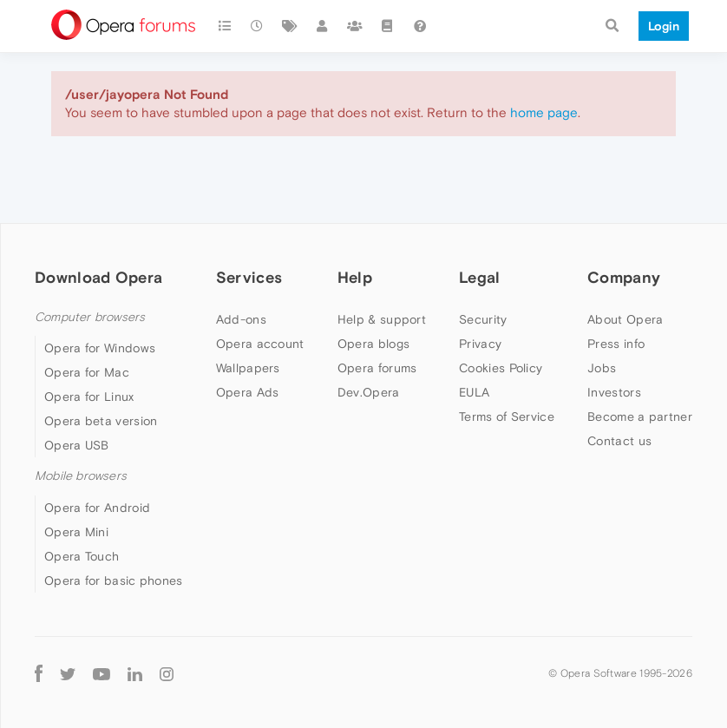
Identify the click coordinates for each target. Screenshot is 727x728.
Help (355, 277)
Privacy (480, 344)
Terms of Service (507, 416)
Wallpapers (248, 368)
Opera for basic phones (114, 580)
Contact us (619, 441)
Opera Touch (82, 556)
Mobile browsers (81, 476)
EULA (474, 392)
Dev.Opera (369, 392)
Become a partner (640, 416)
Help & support (382, 319)
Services (249, 277)
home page (544, 112)
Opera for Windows (100, 348)
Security (483, 319)
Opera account (260, 344)
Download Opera (98, 277)
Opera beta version (101, 421)
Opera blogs (373, 344)
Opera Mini (76, 532)
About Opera (625, 319)
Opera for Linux (89, 397)
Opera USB (77, 445)
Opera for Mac (87, 372)
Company (624, 277)
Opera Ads (248, 392)
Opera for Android (97, 508)
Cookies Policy (501, 368)
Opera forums (377, 368)
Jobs (602, 368)
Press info (616, 344)
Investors (614, 392)
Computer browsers (90, 317)
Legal (480, 277)
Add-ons (241, 319)
